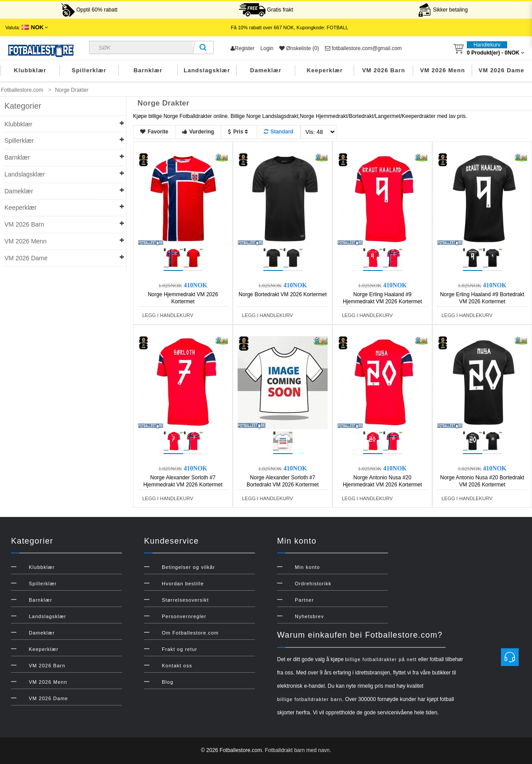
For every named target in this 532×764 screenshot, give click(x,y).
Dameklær (266, 70)
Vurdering (198, 132)
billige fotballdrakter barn (310, 699)
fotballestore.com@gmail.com (364, 48)
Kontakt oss (177, 666)
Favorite (154, 132)
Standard (279, 132)
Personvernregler (184, 616)
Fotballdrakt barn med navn (297, 750)
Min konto (307, 567)
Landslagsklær (207, 70)
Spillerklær (89, 70)
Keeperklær (325, 70)
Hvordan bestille (183, 584)
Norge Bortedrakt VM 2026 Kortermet (283, 294)
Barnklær (148, 70)
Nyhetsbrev (309, 616)
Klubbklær (30, 70)
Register (243, 48)
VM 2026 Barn (384, 70)
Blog (168, 682)
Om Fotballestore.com (190, 633)
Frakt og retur (180, 649)
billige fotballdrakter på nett (381, 659)
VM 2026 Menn (442, 70)
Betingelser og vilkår (188, 567)
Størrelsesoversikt (185, 600)
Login (267, 48)
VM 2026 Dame (502, 70)
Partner (304, 600)
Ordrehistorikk (313, 584)
